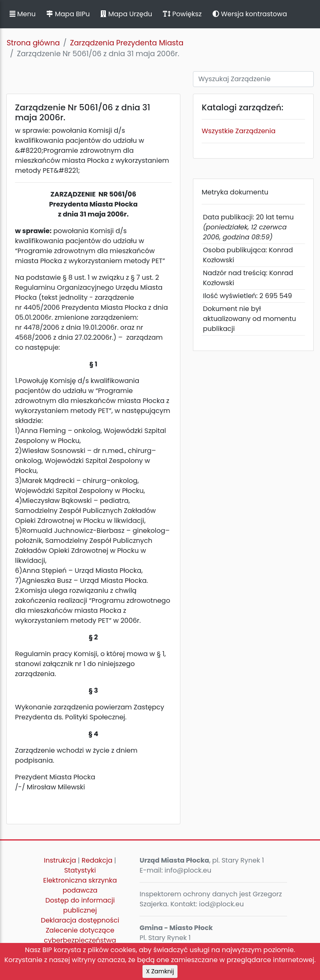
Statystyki (80, 870)
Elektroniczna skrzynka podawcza (80, 885)
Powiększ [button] (182, 14)
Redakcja (97, 860)
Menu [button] (22, 14)
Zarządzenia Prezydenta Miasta (127, 43)
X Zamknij (160, 971)
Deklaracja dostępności (80, 920)
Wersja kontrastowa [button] (250, 14)
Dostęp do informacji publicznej (80, 905)
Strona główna (33, 43)
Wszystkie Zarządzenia (239, 131)
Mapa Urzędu (126, 14)
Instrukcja (60, 860)
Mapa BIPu (68, 14)
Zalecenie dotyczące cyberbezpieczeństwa (80, 935)
